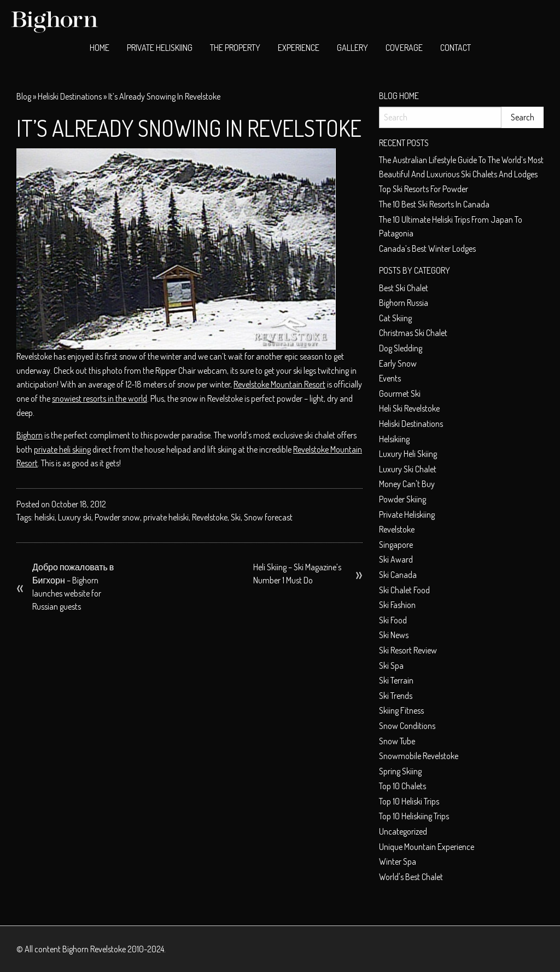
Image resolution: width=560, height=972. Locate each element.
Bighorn (30, 435)
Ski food (393, 620)
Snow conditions (407, 726)
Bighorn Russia (404, 303)
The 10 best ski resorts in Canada (434, 204)
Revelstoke (210, 517)
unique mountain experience (427, 847)
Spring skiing (400, 771)
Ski (236, 517)
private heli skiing (62, 449)
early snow (398, 363)
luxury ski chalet (408, 469)
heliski (45, 517)
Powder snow (117, 517)
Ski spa (391, 666)
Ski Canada (398, 575)
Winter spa (398, 861)
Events (390, 378)
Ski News (394, 635)
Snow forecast (268, 517)
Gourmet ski (400, 394)
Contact (456, 48)
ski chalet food (404, 590)
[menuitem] (100, 48)
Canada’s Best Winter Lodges (427, 248)
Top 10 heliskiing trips (414, 816)
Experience (299, 48)
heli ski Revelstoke (409, 408)
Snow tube (397, 741)
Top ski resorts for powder (424, 189)
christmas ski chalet (413, 333)
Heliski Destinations (70, 96)
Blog (24, 96)
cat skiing (395, 318)
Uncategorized (403, 831)
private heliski (166, 517)
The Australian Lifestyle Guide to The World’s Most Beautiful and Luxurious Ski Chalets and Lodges (461, 167)
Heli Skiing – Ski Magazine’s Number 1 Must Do (297, 574)
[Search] (440, 117)
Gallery (352, 48)
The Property (235, 48)
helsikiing (394, 439)
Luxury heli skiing (408, 454)
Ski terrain (396, 680)
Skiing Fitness (401, 710)
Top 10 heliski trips (409, 801)
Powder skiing (402, 499)
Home (100, 48)
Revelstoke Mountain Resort (279, 384)
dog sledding (401, 348)
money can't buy (407, 484)
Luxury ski (75, 517)
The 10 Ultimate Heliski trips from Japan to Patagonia (451, 227)
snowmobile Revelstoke (419, 756)
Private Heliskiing (160, 48)
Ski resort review (408, 650)
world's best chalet (411, 877)
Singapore (396, 545)
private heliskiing (407, 514)
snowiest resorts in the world (100, 398)
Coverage (404, 48)
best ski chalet (404, 288)
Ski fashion (397, 605)
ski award (396, 559)
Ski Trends (396, 696)
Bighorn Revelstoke (94, 949)
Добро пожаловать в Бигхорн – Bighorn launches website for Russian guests (73, 587)
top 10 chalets (402, 786)
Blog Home (399, 96)
